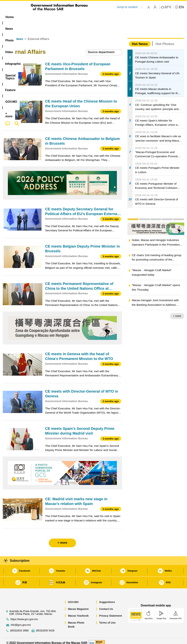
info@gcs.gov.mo (21, 621)
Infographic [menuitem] (75, 17)
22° (168, 7)
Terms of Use (107, 618)
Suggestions (107, 598)
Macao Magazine (78, 605)
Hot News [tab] (140, 40)
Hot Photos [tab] (165, 40)
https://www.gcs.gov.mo (24, 615)
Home (7, 35)
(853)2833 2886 (19, 626)
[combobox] (104, 48)
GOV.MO (73, 598)
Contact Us (106, 605)
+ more (177, 312)
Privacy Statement (111, 612)
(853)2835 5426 (45, 626)
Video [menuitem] (56, 17)
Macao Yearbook (78, 612)
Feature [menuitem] (123, 17)
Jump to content (127, 7)
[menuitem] (25, 17)
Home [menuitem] (9, 17)
